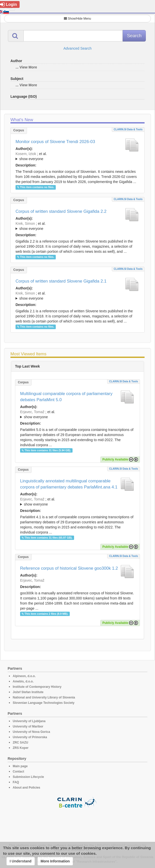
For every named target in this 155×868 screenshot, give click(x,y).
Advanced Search (77, 48)
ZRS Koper (21, 748)
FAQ (16, 782)
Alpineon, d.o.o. (24, 676)
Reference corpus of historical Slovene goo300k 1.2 (69, 568)
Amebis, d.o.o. (23, 681)
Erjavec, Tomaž (32, 412)
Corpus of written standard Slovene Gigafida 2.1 (61, 281)
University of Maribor (28, 726)
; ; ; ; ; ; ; (77, 156)
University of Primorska (30, 737)
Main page (20, 766)
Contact (18, 772)
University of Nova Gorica (31, 732)
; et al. (77, 157)
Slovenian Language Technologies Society (44, 703)
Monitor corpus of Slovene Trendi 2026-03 (55, 142)
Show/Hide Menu (77, 19)
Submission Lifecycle (28, 777)
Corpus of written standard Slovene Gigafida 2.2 (61, 211)
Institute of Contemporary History (37, 687)
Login (9, 4)
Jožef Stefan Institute (28, 692)
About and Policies (26, 788)
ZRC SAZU (20, 743)
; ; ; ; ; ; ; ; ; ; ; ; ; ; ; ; (77, 296)
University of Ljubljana (29, 721)
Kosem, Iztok (26, 154)
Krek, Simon (25, 223)
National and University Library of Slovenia (44, 697)
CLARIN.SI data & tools (128, 129)
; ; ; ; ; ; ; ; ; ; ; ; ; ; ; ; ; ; (77, 226)
